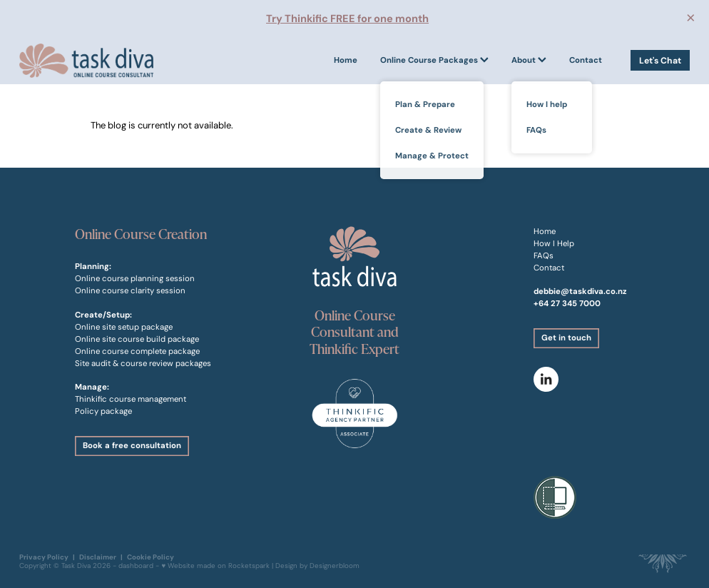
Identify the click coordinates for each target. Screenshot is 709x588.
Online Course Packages (434, 60)
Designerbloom (335, 566)
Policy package (103, 411)
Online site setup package (124, 327)
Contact (586, 60)
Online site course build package (137, 339)
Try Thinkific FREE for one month (347, 19)
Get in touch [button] (566, 338)
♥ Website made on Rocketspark (215, 566)
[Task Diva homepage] (86, 60)
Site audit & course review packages (143, 363)
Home (346, 60)
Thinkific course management (131, 399)
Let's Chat (660, 60)
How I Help (554, 243)
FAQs (544, 255)
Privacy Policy (44, 557)
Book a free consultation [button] (132, 445)
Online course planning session (135, 278)
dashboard (136, 566)
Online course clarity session (130, 290)
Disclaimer (98, 557)
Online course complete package (137, 351)
